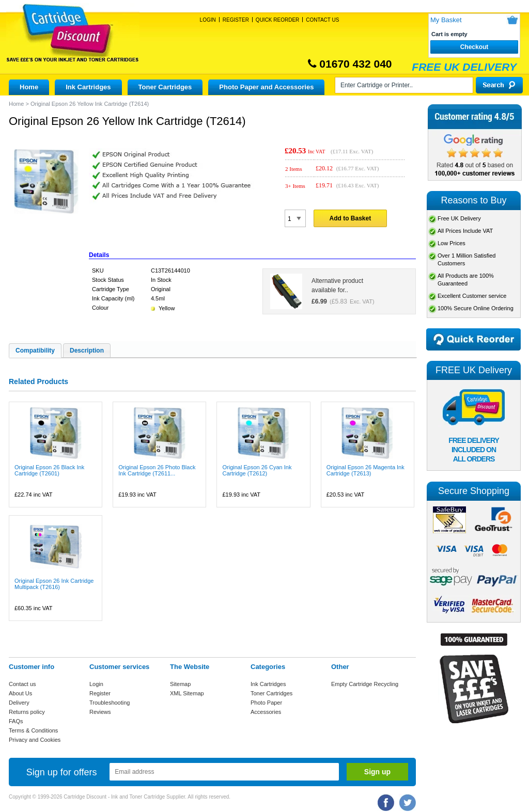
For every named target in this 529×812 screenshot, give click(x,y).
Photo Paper (266, 703)
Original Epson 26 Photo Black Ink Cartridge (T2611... (157, 470)
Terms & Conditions (33, 730)
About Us (20, 693)
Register (236, 20)
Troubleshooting (110, 703)
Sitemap (180, 684)
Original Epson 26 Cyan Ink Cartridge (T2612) (257, 470)
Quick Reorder (277, 20)
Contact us (22, 684)
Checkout (474, 47)
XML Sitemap (187, 693)
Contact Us (322, 20)
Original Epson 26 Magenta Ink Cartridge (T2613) (365, 470)
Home (29, 87)
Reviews (100, 712)
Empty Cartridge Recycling (365, 684)
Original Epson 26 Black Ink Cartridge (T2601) (49, 470)
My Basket (446, 20)
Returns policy (27, 712)
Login (208, 20)
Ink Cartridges (88, 87)
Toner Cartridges (165, 87)
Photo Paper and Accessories (266, 87)
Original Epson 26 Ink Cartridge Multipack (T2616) (54, 584)
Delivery (19, 703)
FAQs (16, 721)
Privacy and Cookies (35, 740)
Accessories (266, 712)
